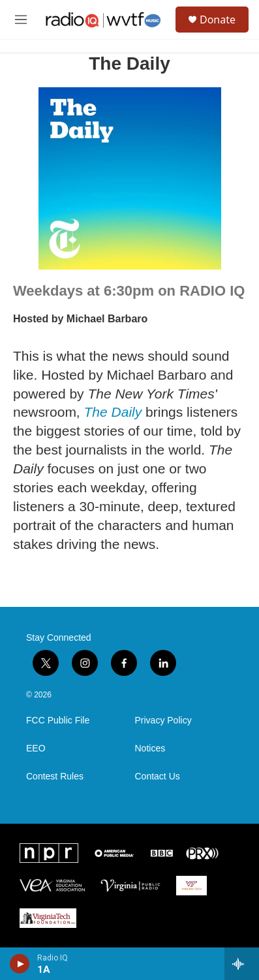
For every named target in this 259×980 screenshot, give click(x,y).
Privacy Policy (163, 721)
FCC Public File (58, 721)
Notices (150, 749)
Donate (218, 20)
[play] (20, 964)
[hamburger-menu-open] (21, 20)
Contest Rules (55, 777)
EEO (36, 749)
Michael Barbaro (107, 319)
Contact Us (158, 777)
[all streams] (242, 964)
